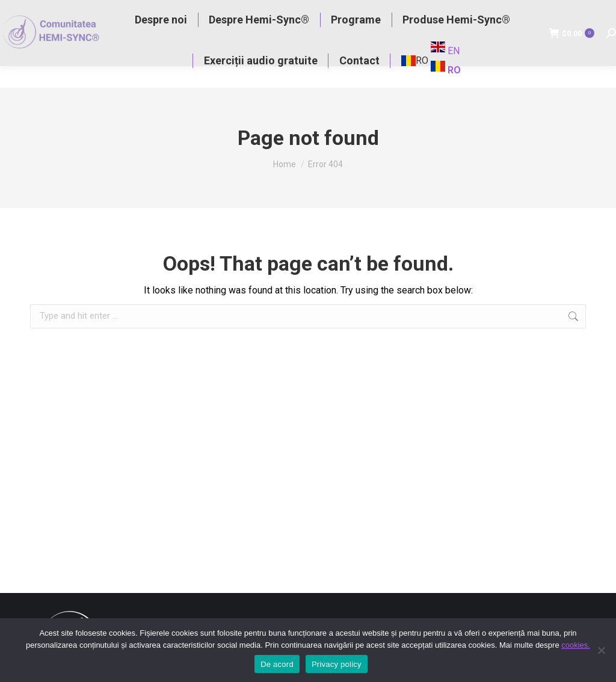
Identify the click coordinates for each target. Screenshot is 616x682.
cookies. (576, 645)
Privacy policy (337, 664)
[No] (601, 650)
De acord (277, 664)
